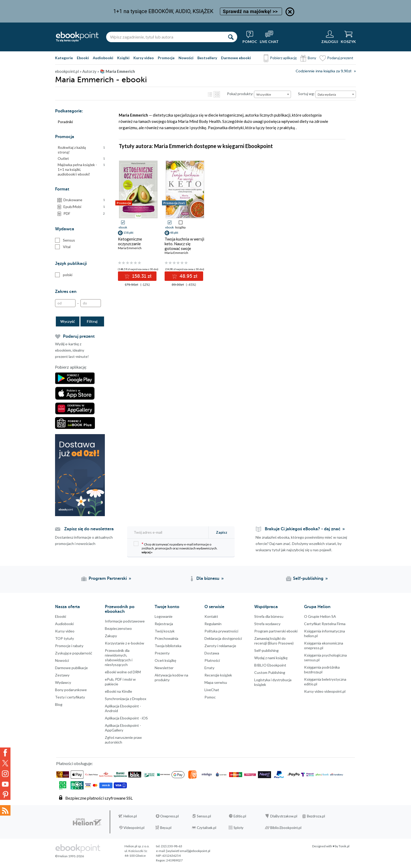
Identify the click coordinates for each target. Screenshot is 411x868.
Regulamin (213, 624)
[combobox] (272, 94)
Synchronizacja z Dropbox (126, 699)
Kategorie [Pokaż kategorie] (64, 58)
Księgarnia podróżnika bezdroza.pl (322, 670)
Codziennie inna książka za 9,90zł (323, 71)
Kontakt (211, 616)
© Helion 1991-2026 (69, 856)
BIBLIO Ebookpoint (270, 665)
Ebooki (83, 58)
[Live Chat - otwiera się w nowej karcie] (269, 37)
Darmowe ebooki (236, 58)
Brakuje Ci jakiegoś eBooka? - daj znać (303, 529)
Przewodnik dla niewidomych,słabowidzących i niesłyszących (119, 657)
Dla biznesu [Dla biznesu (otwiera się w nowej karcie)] (208, 578)
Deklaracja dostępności (223, 638)
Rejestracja (164, 624)
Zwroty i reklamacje (220, 646)
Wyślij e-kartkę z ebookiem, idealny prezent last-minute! (72, 350)
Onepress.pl (169, 816)
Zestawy (62, 675)
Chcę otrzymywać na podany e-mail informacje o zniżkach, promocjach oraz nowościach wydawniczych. (176, 548)
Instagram (5, 774)
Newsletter (164, 668)
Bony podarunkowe (71, 690)
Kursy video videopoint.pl (325, 691)
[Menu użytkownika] (330, 37)
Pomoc (210, 697)
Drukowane (84, 200)
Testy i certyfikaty (70, 697)
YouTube (5, 784)
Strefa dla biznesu (269, 616)
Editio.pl (240, 816)
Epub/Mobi (84, 207)
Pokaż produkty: (240, 94)
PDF (84, 214)
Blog (59, 704)
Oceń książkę (165, 660)
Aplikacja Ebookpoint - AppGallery (123, 728)
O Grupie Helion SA (320, 616)
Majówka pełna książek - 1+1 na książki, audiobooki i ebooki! (81, 169)
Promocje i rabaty (69, 646)
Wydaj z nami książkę (271, 658)
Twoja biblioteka (168, 646)
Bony (312, 58)
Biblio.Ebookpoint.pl (286, 828)
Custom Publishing (270, 672)
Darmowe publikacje (71, 668)
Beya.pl (166, 828)
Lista (210, 94)
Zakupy (111, 636)
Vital (63, 247)
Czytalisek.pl (207, 828)
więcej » (147, 552)
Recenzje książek (218, 675)
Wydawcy (63, 682)
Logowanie (164, 616)
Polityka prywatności (221, 631)
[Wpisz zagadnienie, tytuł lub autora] (165, 37)
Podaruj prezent (340, 58)
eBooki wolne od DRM (123, 672)
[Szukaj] (231, 37)
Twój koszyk (165, 631)
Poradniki (65, 122)
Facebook (5, 753)
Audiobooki (103, 58)
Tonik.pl (344, 846)
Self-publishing (266, 650)
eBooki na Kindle (118, 691)
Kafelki (217, 94)
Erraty (209, 668)
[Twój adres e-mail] (168, 532)
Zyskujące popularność (74, 653)
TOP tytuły (64, 638)
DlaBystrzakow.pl (284, 816)
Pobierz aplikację (283, 58)
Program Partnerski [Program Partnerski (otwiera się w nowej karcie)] (108, 578)
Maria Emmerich (130, 248)
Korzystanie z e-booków (125, 643)
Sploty (239, 828)
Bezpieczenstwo (118, 628)
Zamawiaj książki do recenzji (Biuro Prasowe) (274, 641)
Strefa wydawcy (267, 624)
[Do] (91, 303)
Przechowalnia (166, 638)
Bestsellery (207, 58)
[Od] (65, 303)
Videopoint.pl (134, 828)
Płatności (212, 660)
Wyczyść (68, 321)
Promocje (166, 58)
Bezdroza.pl (316, 816)
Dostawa (212, 653)
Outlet (81, 159)
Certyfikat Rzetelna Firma (325, 624)
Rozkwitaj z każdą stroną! (81, 150)
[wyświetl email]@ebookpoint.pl (188, 851)
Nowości (186, 58)
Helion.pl (130, 816)
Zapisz (222, 532)
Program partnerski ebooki (276, 631)
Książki (123, 58)
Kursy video (144, 58)
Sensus (65, 240)
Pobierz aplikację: (71, 367)
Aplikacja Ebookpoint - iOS (126, 718)
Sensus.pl (204, 816)
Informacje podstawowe (125, 621)
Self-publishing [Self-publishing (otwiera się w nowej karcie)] (308, 578)
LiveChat (212, 690)
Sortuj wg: (306, 94)
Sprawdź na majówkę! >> (251, 11)
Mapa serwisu (216, 682)
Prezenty (162, 653)
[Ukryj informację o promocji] (290, 12)
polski (64, 275)
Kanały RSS (5, 810)
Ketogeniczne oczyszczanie (130, 241)
